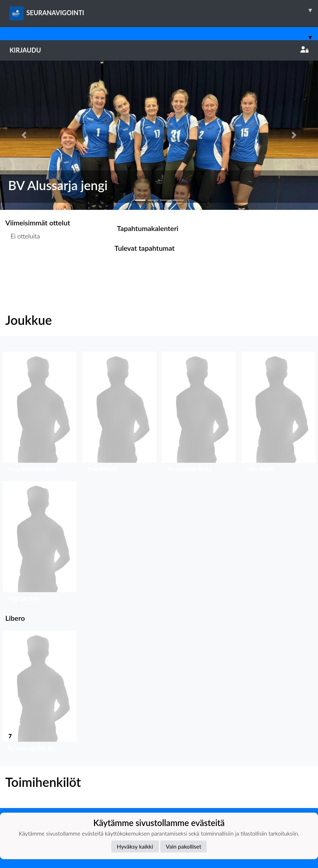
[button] (24, 135)
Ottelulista (23, 263)
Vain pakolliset (184, 846)
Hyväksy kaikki (135, 846)
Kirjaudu (159, 50)
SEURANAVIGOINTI (164, 10)
